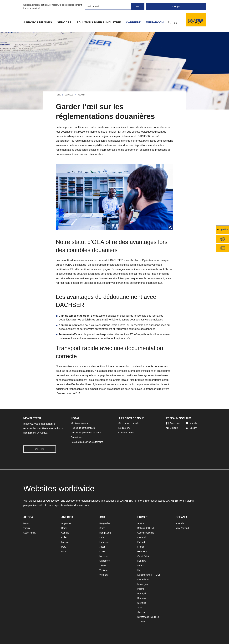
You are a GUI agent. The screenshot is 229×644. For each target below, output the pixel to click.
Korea (102, 551)
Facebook (173, 423)
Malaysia (104, 556)
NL (153, 528)
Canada (65, 533)
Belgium (141, 528)
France (141, 547)
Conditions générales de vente (86, 433)
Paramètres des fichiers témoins (87, 442)
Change (176, 6)
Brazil (64, 528)
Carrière (133, 23)
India (102, 537)
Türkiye (141, 622)
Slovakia (142, 603)
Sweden (141, 612)
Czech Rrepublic (146, 533)
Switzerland (143, 617)
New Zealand (182, 528)
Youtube (192, 423)
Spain (140, 608)
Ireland (141, 565)
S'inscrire (39, 449)
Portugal (142, 594)
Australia (180, 523)
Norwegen (142, 584)
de (176, 23)
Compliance (77, 437)
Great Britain (144, 556)
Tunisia (27, 528)
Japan (102, 547)
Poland (141, 589)
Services (64, 22)
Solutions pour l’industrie (99, 22)
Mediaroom (155, 23)
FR (148, 528)
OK (138, 6)
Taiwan (103, 565)
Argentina (66, 523)
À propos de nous (38, 22)
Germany (142, 551)
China (102, 528)
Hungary (142, 561)
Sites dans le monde (129, 423)
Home (58, 95)
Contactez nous (126, 433)
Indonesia (104, 542)
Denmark (142, 537)
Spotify (191, 428)
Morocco (28, 523)
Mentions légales (79, 423)
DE (157, 575)
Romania (142, 598)
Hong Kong (105, 533)
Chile (64, 537)
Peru (64, 547)
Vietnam (104, 575)
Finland (141, 542)
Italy (139, 570)
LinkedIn (172, 428)
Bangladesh (105, 523)
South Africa (30, 533)
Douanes (81, 95)
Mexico (65, 542)
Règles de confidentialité (83, 428)
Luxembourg (144, 575)
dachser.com (82, 505)
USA (64, 551)
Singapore (105, 561)
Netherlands (143, 579)
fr (180, 23)
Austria (141, 523)
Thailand (104, 570)
